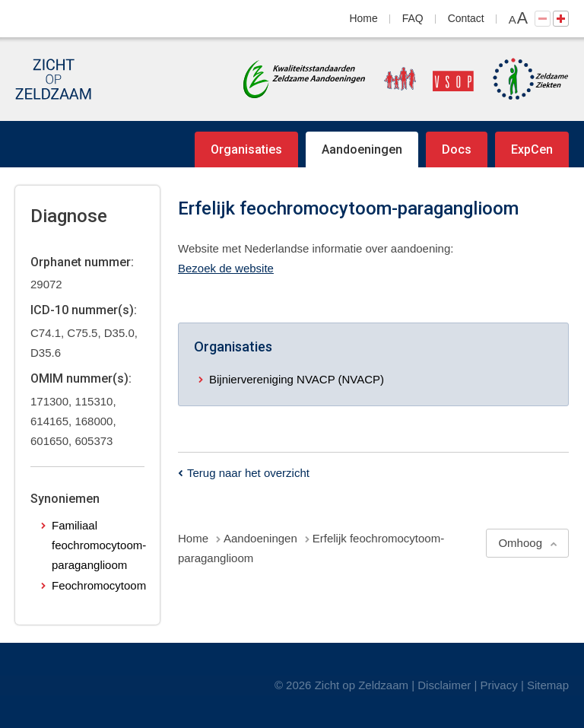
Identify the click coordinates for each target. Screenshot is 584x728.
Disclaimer (444, 685)
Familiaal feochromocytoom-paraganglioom (99, 545)
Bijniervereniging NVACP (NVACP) (297, 379)
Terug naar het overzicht (248, 473)
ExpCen (532, 149)
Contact (466, 18)
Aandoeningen (362, 149)
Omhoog (520, 543)
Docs (457, 149)
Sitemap (548, 685)
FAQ (413, 18)
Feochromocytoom (99, 585)
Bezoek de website (226, 268)
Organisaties (246, 149)
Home (364, 18)
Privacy (499, 685)
